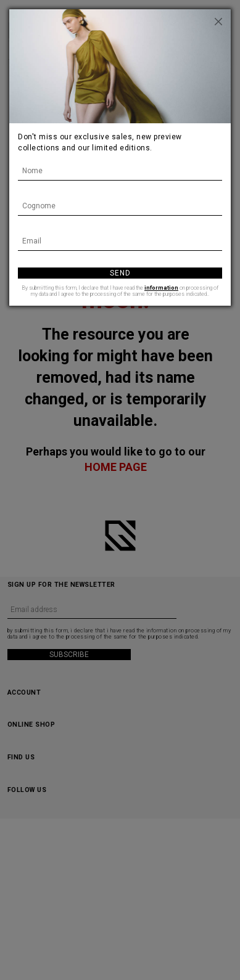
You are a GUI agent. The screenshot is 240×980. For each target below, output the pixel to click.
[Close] (218, 22)
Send (120, 273)
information (161, 288)
